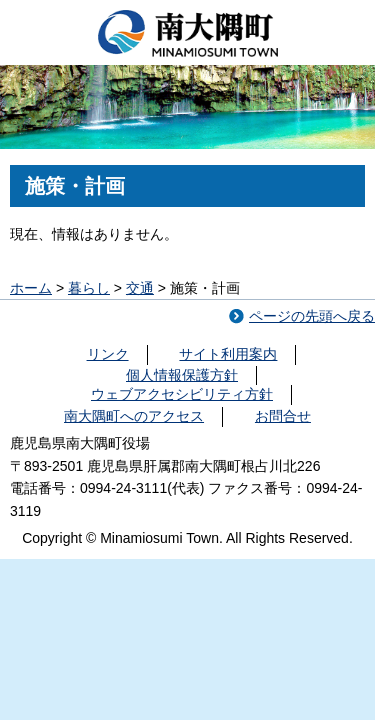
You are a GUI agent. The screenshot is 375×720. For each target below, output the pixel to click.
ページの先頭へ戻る (312, 316)
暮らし (89, 288)
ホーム (31, 288)
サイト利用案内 (228, 354)
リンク (108, 354)
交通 (140, 288)
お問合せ (283, 416)
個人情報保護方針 (182, 375)
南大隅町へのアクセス (134, 416)
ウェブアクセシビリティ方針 (182, 394)
